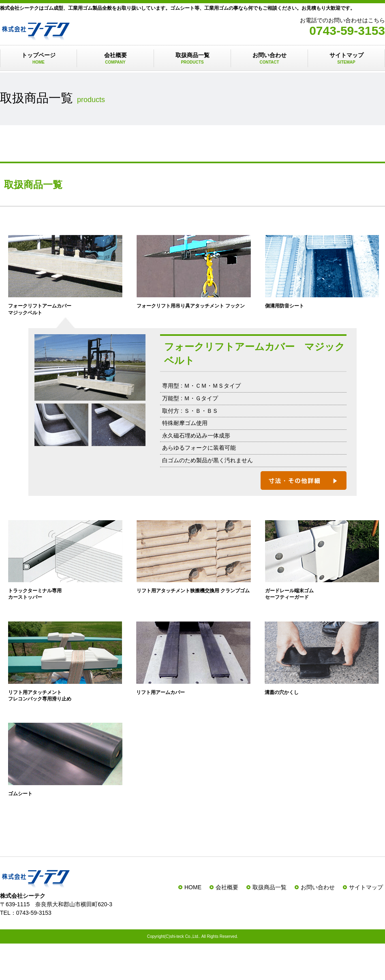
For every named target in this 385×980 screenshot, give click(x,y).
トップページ (38, 59)
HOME (193, 887)
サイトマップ (346, 59)
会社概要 (115, 59)
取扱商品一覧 (192, 59)
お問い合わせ (269, 59)
